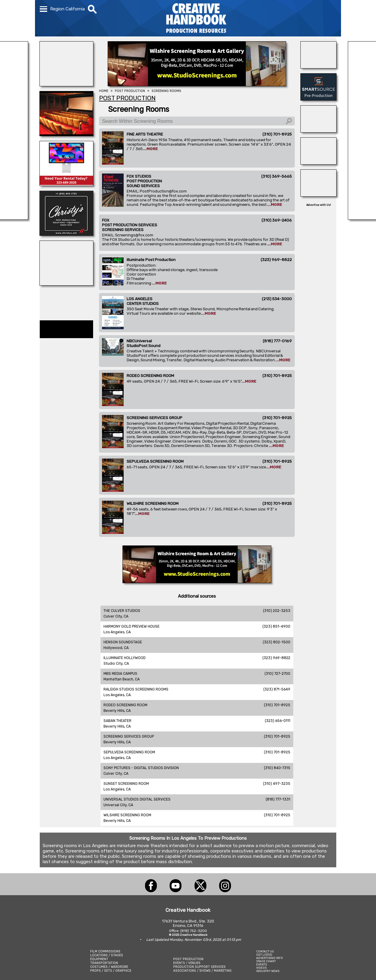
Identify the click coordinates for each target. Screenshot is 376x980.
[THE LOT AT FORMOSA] (318, 67)
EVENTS (262, 964)
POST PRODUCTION (188, 959)
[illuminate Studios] (66, 85)
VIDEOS (261, 968)
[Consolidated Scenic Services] (318, 131)
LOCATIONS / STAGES (107, 955)
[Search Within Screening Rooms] (197, 121)
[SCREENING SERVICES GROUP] (66, 134)
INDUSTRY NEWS (268, 971)
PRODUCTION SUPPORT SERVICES (199, 967)
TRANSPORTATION (104, 963)
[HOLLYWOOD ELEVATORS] (318, 163)
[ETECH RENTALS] (66, 184)
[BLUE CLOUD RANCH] (66, 284)
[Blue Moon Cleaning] (318, 195)
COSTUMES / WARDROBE (109, 967)
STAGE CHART (266, 961)
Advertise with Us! (319, 205)
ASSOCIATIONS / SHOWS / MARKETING (202, 971)
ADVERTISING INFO (270, 958)
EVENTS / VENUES (187, 963)
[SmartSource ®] (318, 99)
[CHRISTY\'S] (66, 234)
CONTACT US (265, 951)
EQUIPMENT (99, 959)
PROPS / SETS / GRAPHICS (111, 971)
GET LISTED (264, 955)
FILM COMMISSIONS (105, 951)
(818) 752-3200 (194, 931)
